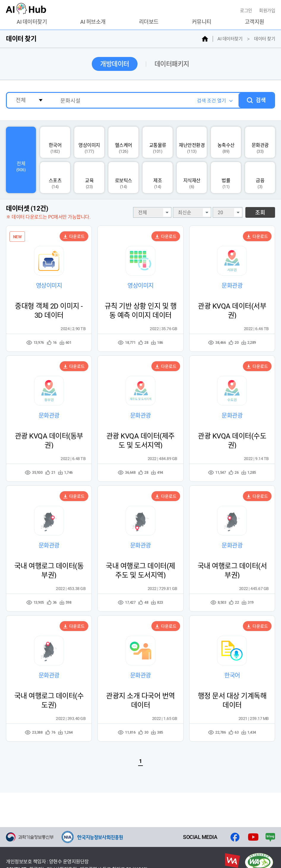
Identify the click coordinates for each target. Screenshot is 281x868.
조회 (260, 213)
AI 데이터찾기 (32, 22)
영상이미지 (89, 142)
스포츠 (55, 178)
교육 (89, 178)
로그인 (247, 11)
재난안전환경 (192, 142)
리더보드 (149, 22)
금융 (260, 178)
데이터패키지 (172, 64)
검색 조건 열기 (211, 101)
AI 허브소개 (93, 22)
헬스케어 (124, 142)
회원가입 (267, 11)
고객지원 (255, 22)
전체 (21, 160)
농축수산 (226, 142)
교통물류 (158, 142)
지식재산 (192, 178)
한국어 (55, 142)
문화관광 (260, 142)
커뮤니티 (202, 22)
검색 (261, 100)
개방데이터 (115, 64)
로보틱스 (124, 178)
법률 (226, 178)
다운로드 (74, 236)
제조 (158, 178)
